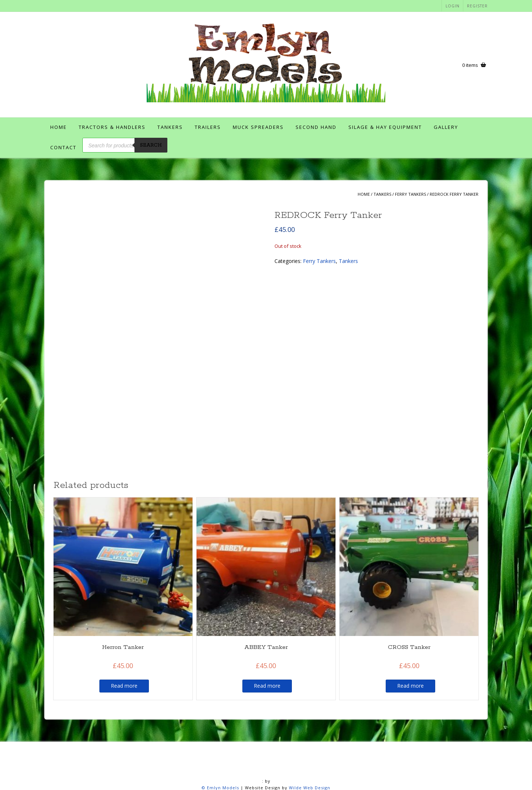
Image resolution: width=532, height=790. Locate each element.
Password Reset (382, 774)
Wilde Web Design (310, 721)
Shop (445, 774)
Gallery (446, 127)
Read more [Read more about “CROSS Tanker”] (410, 620)
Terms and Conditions (256, 782)
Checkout (147, 774)
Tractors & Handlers (112, 127)
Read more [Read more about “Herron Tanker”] (124, 620)
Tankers (170, 127)
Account (91, 774)
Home (59, 127)
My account (339, 774)
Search (151, 145)
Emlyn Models (223, 721)
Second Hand (316, 127)
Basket (118, 774)
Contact (63, 147)
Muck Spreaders (258, 127)
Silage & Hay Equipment (385, 127)
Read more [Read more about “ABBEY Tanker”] (267, 620)
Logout (277, 774)
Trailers (208, 127)
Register (477, 6)
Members (306, 774)
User (298, 782)
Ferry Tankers (410, 194)
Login (453, 6)
